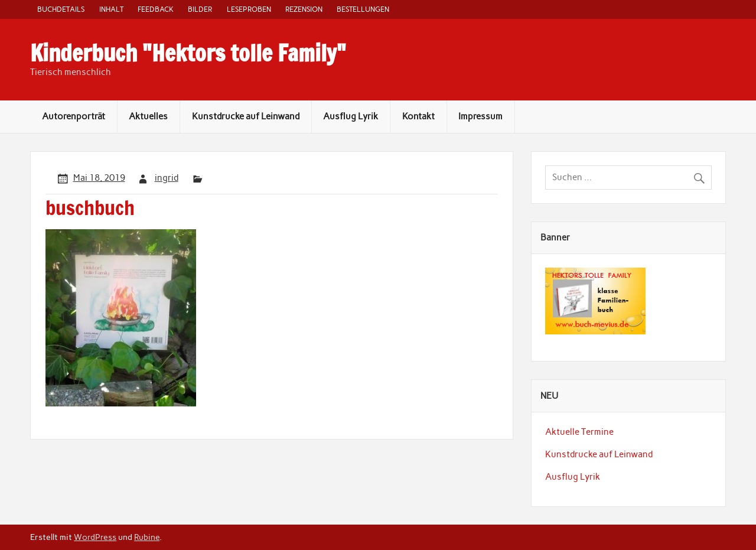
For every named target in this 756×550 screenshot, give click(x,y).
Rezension (304, 9)
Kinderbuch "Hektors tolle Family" (188, 53)
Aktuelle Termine (579, 432)
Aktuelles (148, 116)
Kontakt (418, 116)
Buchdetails (61, 9)
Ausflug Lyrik (351, 116)
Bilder (200, 9)
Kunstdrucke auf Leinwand (246, 116)
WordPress (95, 537)
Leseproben (249, 9)
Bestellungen (363, 9)
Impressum (480, 116)
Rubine (147, 537)
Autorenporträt (74, 116)
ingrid (167, 178)
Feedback (156, 9)
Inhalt (111, 9)
